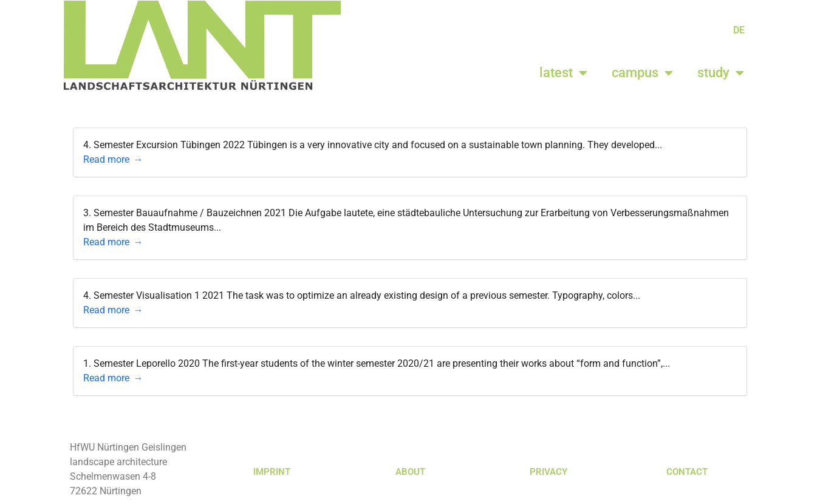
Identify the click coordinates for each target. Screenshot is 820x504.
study (721, 73)
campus (642, 73)
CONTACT (687, 472)
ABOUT (410, 472)
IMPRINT (272, 472)
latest (563, 73)
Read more (106, 159)
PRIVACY (548, 472)
